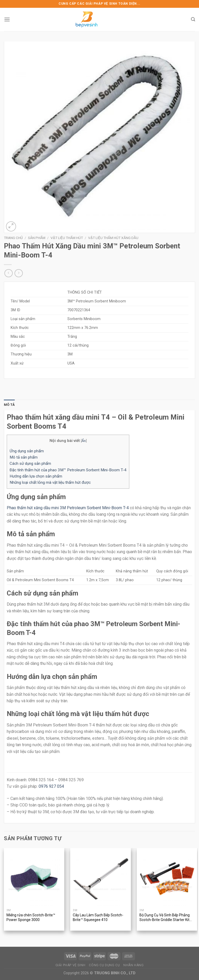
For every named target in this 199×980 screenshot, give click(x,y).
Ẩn (84, 441)
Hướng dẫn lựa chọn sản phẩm (36, 476)
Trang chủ (13, 238)
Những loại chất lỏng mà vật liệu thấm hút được (50, 482)
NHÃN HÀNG (134, 965)
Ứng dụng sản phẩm (27, 451)
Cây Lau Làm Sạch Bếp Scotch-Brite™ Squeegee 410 (98, 917)
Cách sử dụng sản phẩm (30, 463)
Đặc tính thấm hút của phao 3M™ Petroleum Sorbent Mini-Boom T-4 (68, 470)
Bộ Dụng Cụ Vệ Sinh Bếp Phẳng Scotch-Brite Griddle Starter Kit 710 (165, 918)
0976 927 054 (51, 786)
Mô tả (9, 405)
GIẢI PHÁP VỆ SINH (70, 965)
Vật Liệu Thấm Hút (67, 238)
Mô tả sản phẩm (24, 457)
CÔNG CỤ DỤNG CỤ (104, 965)
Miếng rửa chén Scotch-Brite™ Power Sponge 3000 (31, 917)
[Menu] (7, 19)
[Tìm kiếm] (193, 19)
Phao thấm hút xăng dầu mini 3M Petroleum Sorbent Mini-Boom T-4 (68, 508)
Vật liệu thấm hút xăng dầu (113, 238)
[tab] (9, 405)
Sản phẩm (37, 238)
